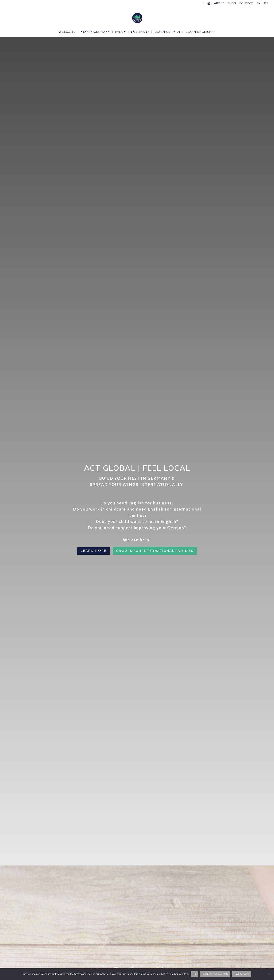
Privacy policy (242, 974)
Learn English (198, 32)
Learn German (167, 32)
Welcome (67, 32)
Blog (232, 4)
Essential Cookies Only (215, 974)
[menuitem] (258, 4)
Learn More (94, 551)
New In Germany (95, 32)
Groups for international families (155, 551)
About (219, 4)
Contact (246, 4)
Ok (194, 974)
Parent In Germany (132, 32)
